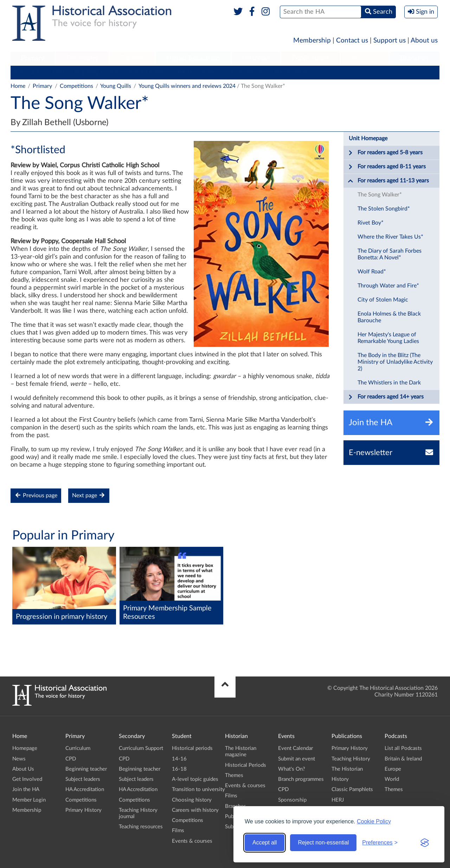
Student (132, 58)
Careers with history (195, 810)
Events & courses (192, 841)
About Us (23, 769)
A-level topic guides (195, 779)
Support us (390, 41)
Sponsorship (292, 800)
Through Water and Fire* (388, 286)
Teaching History (351, 759)
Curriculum (28, 72)
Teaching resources (141, 827)
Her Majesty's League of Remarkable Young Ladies (388, 338)
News (19, 759)
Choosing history (192, 800)
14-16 (179, 759)
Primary (33, 58)
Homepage (25, 748)
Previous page (36, 495)
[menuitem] (33, 59)
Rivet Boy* (371, 223)
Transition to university (198, 789)
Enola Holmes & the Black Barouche (389, 317)
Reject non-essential (323, 843)
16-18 (179, 769)
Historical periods (192, 748)
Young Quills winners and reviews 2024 (187, 86)
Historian (256, 58)
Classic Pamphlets (352, 789)
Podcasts (365, 58)
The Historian (347, 769)
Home (18, 86)
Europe (393, 769)
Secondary (82, 58)
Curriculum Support (141, 748)
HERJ (338, 800)
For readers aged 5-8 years (385, 153)
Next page (89, 495)
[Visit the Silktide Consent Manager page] (425, 843)
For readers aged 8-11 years (387, 167)
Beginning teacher (97, 72)
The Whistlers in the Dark (389, 383)
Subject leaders (148, 72)
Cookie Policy (374, 821)
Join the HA (26, 789)
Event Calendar (295, 748)
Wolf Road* (372, 272)
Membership (312, 41)
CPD (58, 72)
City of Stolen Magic (383, 300)
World (392, 779)
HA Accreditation (199, 72)
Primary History (294, 72)
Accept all (265, 843)
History (340, 779)
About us (424, 41)
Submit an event (297, 759)
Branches (414, 58)
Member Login (29, 800)
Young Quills (116, 86)
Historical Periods (246, 765)
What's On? (292, 769)
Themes (234, 775)
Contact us (352, 41)
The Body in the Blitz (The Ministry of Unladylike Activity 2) (395, 362)
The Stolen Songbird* (384, 209)
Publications (311, 58)
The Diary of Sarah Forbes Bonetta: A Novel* (390, 254)
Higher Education (193, 58)
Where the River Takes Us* (390, 237)
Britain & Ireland (403, 759)
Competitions (247, 72)
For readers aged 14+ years (386, 397)
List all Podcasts (403, 748)
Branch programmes (301, 779)
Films (178, 831)
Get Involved (27, 779)
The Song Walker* (380, 195)
